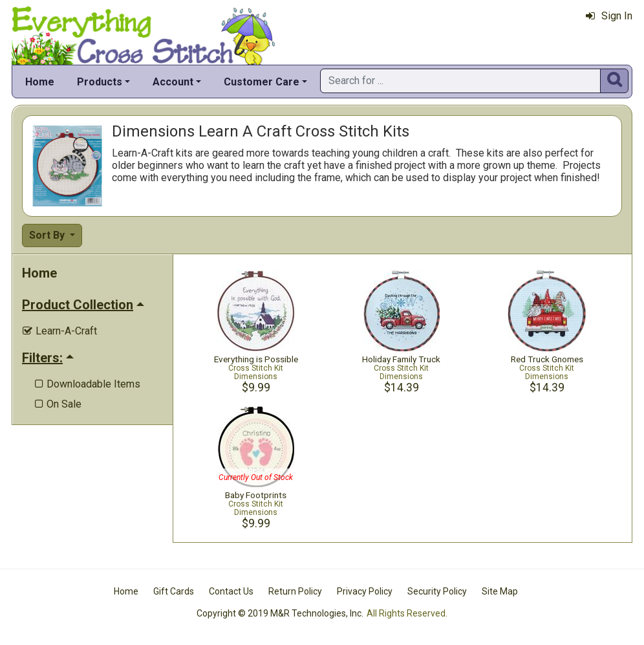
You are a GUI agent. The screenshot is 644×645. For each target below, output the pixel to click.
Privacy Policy (365, 591)
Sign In (609, 16)
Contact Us (231, 591)
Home (40, 82)
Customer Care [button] (262, 82)
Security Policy (437, 591)
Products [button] (100, 82)
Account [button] (173, 82)
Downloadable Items (88, 384)
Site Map (500, 591)
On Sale (58, 404)
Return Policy (295, 591)
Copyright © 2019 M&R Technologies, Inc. (280, 613)
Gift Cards (174, 591)
